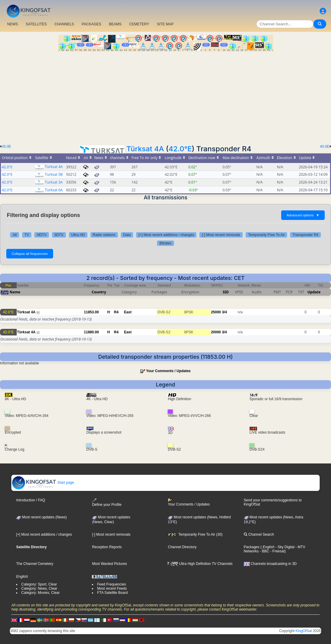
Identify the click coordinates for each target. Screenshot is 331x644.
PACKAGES (91, 24)
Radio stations (104, 235)
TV (27, 235)
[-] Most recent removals (221, 235)
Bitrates (165, 243)
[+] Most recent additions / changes (166, 235)
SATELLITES (36, 24)
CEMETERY (139, 24)
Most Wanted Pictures (109, 564)
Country (99, 292)
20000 (216, 332)
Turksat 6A (54, 190)
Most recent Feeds (112, 588)
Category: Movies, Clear (40, 593)
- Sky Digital (284, 547)
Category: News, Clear (39, 588)
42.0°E (180, 149)
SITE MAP (165, 24)
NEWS (13, 24)
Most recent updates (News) (41, 517)
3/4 (224, 312)
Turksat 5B (54, 174)
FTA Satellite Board (112, 593)
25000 (216, 312)
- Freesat (277, 551)
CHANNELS (64, 24)
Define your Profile (107, 502)
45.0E (6, 147)
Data (127, 235)
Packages (252, 547)
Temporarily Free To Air (266, 235)
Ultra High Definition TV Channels (200, 564)
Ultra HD (78, 235)
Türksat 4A (145, 149)
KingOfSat (304, 631)
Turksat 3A (54, 182)
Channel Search (259, 534)
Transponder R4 (305, 235)
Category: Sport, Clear (39, 584)
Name (15, 292)
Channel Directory (182, 547)
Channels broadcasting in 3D (270, 564)
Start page (43, 483)
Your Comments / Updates (168, 371)
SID (226, 292)
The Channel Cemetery (35, 564)
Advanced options (303, 215)
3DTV (59, 235)
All (14, 235)
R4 (116, 312)
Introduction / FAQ (31, 500)
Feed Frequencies (111, 584)
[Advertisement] (165, 96)
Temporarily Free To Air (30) (195, 534)
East (128, 312)
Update (314, 292)
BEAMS (115, 24)
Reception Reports (107, 547)
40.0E (325, 147)
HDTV (42, 235)
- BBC (264, 551)
